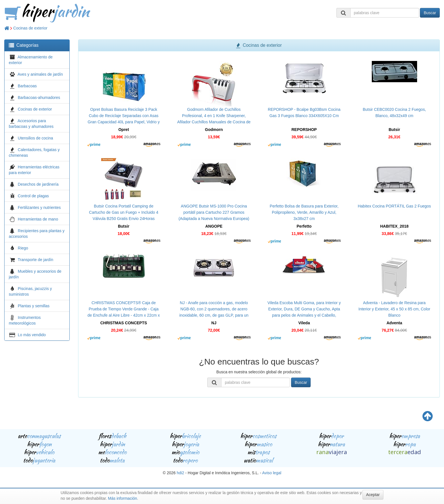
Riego (23, 248)
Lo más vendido (32, 335)
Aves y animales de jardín (40, 74)
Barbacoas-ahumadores (39, 98)
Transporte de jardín (36, 260)
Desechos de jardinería (38, 184)
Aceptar (373, 495)
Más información (122, 498)
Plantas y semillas (34, 306)
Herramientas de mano (38, 219)
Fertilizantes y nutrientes (39, 207)
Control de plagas (33, 196)
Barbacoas (27, 86)
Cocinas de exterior (30, 28)
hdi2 (180, 473)
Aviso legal (272, 473)
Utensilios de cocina (36, 138)
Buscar (430, 13)
